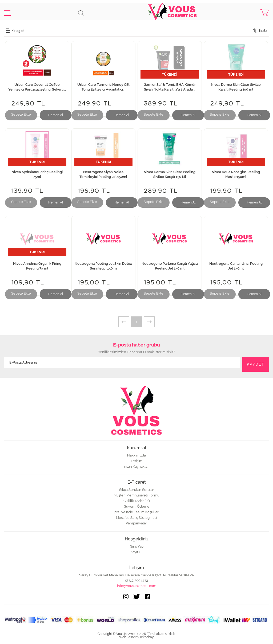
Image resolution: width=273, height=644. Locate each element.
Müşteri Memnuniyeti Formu (136, 495)
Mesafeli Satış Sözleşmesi (136, 518)
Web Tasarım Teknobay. (137, 637)
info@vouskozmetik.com (137, 586)
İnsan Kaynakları (136, 466)
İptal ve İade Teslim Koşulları (136, 512)
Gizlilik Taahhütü (137, 501)
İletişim (137, 461)
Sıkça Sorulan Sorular (137, 490)
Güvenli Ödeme (136, 506)
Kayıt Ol (136, 552)
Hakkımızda (136, 455)
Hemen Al (56, 115)
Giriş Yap (137, 546)
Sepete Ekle (21, 114)
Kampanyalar (136, 523)
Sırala (263, 31)
